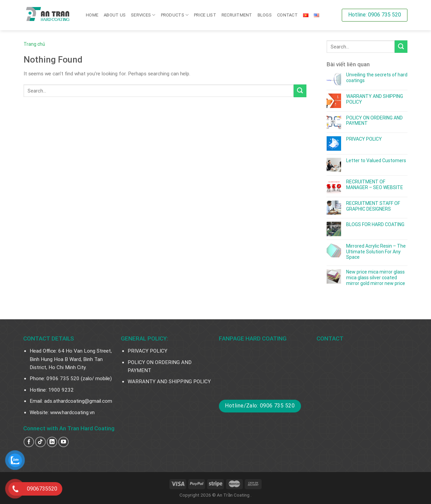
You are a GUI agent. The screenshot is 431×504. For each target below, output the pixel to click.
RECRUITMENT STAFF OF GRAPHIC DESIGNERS (373, 206)
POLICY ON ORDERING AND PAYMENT (374, 121)
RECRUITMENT (237, 15)
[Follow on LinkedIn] (52, 442)
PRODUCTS (175, 15)
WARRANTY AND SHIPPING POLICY (375, 99)
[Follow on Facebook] (29, 442)
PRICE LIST (205, 15)
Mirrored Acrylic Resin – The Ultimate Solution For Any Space (376, 252)
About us (115, 15)
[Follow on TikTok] (40, 442)
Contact (287, 15)
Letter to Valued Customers (376, 160)
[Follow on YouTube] (63, 442)
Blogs (265, 15)
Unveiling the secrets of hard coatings (377, 78)
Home (92, 15)
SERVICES (143, 15)
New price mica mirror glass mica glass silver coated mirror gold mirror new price (376, 278)
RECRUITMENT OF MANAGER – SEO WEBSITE (375, 185)
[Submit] (300, 91)
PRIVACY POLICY (364, 139)
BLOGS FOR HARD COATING (375, 224)
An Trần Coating (234, 495)
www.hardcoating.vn (72, 412)
